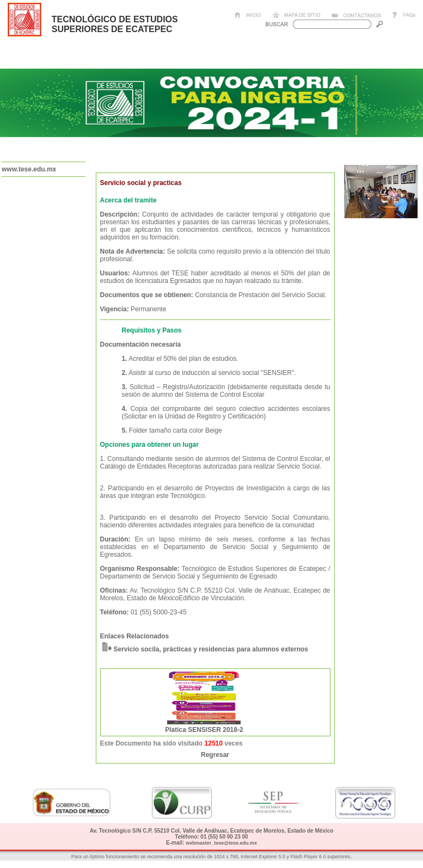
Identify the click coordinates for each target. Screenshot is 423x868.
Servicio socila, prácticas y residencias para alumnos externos (211, 649)
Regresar (215, 755)
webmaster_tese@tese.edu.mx (221, 843)
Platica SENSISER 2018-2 (204, 730)
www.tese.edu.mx (29, 169)
